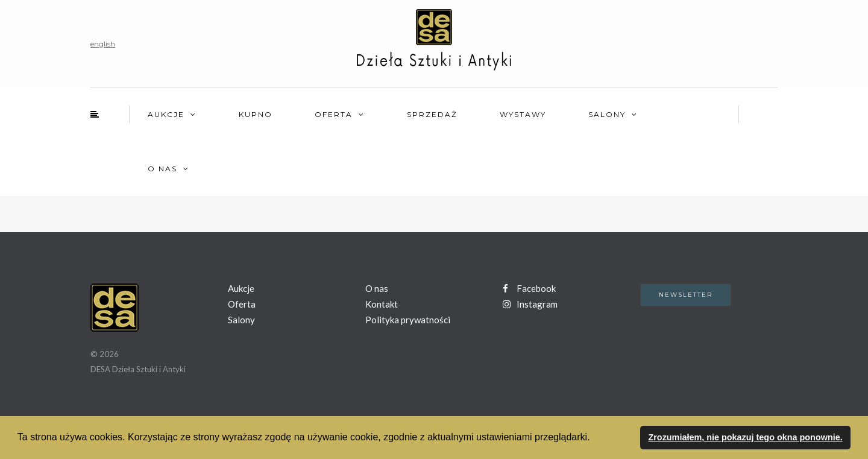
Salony (607, 114)
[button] (594, 438)
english (103, 44)
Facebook (529, 288)
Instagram (530, 304)
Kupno (256, 114)
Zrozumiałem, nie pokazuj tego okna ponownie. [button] (745, 437)
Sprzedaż (432, 114)
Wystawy (523, 114)
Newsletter (686, 295)
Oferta (334, 114)
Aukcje (166, 114)
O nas (162, 169)
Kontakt (382, 304)
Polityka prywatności (408, 320)
